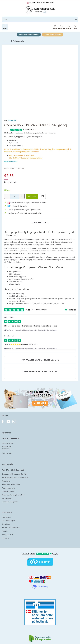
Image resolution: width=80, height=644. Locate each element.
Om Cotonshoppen (8, 521)
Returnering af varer (8, 488)
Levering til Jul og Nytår (10, 502)
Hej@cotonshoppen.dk (11, 438)
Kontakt (5, 531)
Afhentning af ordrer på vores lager (13, 495)
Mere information (11, 162)
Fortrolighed (6, 481)
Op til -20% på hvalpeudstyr (29, 34)
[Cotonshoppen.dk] (40, 10)
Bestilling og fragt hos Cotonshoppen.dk (15, 478)
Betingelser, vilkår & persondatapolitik (14, 474)
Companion (12, 120)
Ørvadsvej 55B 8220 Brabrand (7, 448)
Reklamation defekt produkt (11, 485)
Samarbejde (6, 524)
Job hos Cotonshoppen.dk (11, 528)
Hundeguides (6, 517)
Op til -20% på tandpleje (53, 34)
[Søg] (76, 19)
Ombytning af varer (8, 492)
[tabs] (75, 27)
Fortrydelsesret (7, 498)
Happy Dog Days (7, 535)
